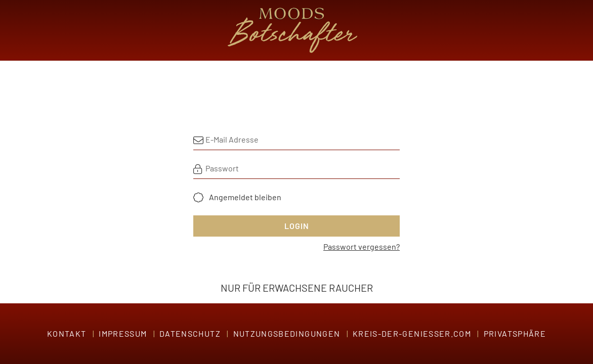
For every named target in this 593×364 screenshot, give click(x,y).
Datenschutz (190, 333)
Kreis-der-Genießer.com (412, 333)
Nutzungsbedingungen (287, 333)
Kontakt (67, 333)
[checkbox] (237, 197)
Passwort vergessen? (362, 246)
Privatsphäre (515, 333)
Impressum (123, 333)
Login (297, 226)
